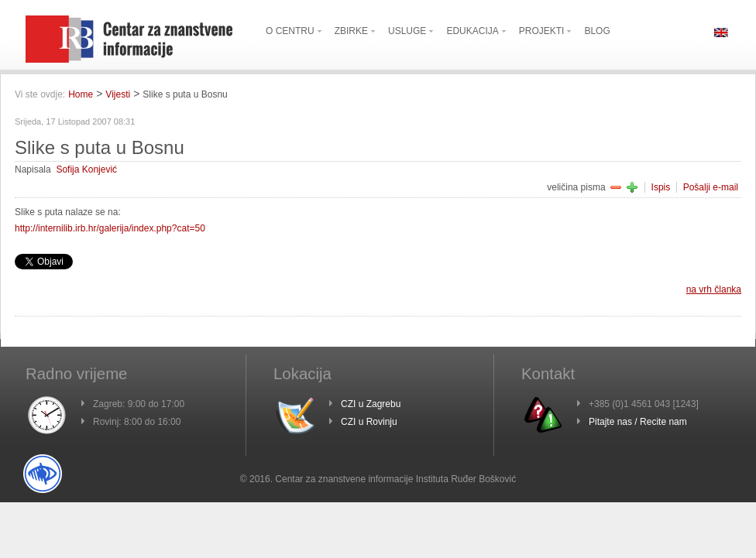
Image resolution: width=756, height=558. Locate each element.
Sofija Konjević (86, 169)
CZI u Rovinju (369, 422)
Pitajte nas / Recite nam (638, 422)
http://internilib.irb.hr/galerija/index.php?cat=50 (110, 228)
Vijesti (118, 94)
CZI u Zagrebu (371, 404)
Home (81, 94)
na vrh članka (714, 289)
